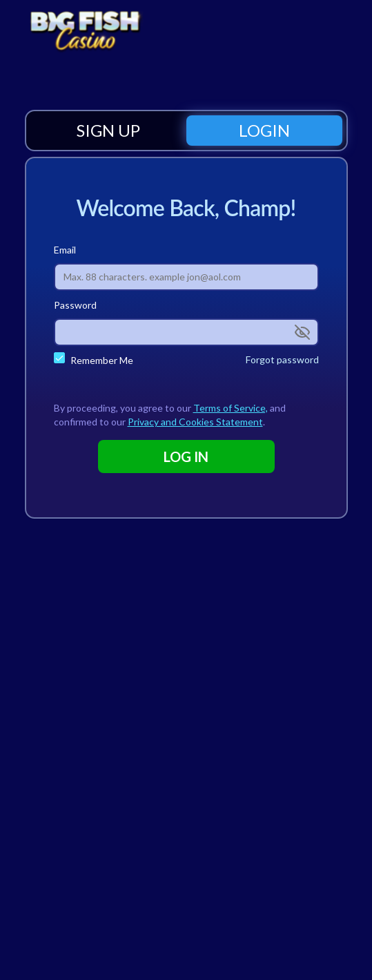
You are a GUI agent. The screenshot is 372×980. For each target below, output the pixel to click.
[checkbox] (59, 358)
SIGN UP (108, 130)
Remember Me (102, 360)
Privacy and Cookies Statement (195, 422)
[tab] (108, 131)
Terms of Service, (231, 408)
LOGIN (264, 130)
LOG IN (186, 457)
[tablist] (186, 131)
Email (65, 250)
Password (75, 305)
